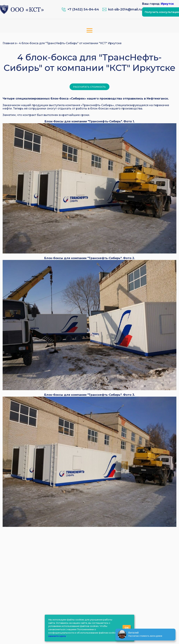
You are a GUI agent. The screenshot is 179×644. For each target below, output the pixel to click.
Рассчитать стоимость (89, 87)
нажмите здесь (57, 636)
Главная (8, 43)
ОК (127, 628)
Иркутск (167, 4)
